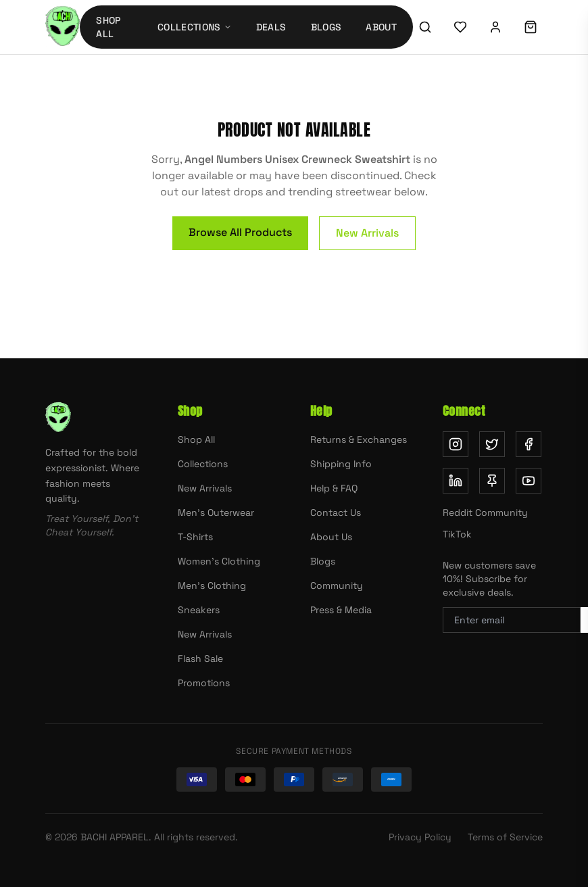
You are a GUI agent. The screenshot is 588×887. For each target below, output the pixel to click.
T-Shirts (195, 537)
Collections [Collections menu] (195, 27)
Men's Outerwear (216, 512)
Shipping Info (341, 464)
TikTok (457, 534)
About (381, 27)
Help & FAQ (334, 488)
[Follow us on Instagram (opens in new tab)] (456, 444)
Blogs (326, 27)
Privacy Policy (420, 837)
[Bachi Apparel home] (63, 27)
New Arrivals (367, 233)
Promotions (204, 683)
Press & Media (341, 610)
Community (337, 585)
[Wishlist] (460, 27)
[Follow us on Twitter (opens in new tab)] (492, 444)
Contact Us (336, 512)
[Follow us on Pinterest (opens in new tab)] (492, 481)
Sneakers (199, 610)
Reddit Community (485, 512)
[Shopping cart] (531, 27)
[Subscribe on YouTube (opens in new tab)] (529, 481)
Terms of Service (505, 837)
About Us (331, 537)
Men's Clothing (212, 585)
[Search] (425, 27)
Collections (203, 464)
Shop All (108, 27)
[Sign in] (495, 27)
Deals (271, 27)
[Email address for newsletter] (512, 620)
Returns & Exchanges (359, 439)
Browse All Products (240, 232)
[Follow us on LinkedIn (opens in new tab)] (456, 481)
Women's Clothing (219, 561)
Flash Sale (200, 658)
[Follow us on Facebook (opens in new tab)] (529, 444)
